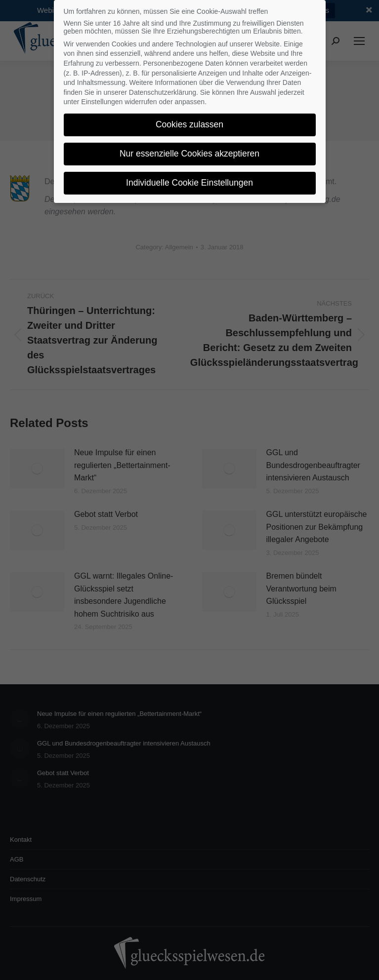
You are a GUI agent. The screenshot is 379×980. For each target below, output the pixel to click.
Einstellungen (102, 98)
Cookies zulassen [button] (189, 120)
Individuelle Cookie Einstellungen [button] (189, 179)
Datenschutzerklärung (163, 88)
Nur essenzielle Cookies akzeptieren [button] (189, 150)
